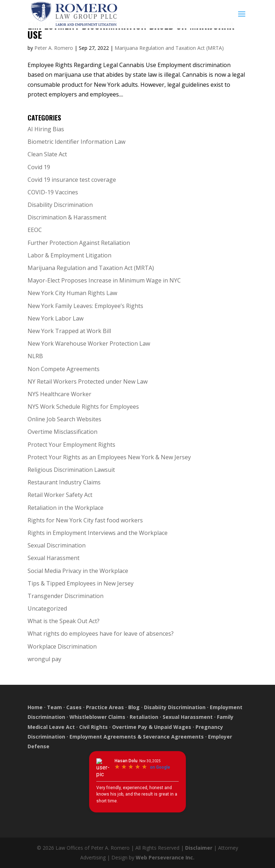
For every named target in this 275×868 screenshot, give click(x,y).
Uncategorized (47, 608)
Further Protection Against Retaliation (79, 243)
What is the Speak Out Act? (64, 621)
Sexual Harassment (54, 558)
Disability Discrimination (60, 205)
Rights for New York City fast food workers (85, 520)
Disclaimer (199, 848)
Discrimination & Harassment (67, 217)
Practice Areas (105, 707)
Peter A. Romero (54, 48)
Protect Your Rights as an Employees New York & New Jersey (109, 457)
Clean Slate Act (47, 154)
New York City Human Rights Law (72, 293)
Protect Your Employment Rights (71, 445)
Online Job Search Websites (64, 419)
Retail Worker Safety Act (60, 495)
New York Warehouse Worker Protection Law (89, 343)
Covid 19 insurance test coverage (72, 180)
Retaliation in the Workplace (66, 508)
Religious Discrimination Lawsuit (71, 470)
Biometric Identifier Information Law (76, 142)
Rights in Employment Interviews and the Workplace (98, 533)
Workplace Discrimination (62, 646)
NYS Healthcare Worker (59, 394)
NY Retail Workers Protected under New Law (88, 381)
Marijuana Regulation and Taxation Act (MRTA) (169, 48)
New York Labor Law (56, 318)
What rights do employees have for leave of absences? (101, 634)
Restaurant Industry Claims (64, 482)
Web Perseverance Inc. (165, 857)
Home (36, 707)
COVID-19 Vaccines (53, 192)
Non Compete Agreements (64, 369)
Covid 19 (39, 167)
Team (54, 707)
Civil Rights (93, 727)
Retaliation (144, 717)
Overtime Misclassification (62, 432)
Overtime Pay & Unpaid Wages (152, 727)
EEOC (35, 230)
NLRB (35, 356)
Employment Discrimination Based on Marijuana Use (131, 30)
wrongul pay (44, 659)
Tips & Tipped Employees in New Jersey (81, 583)
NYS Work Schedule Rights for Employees (83, 407)
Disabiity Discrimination (175, 707)
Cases (74, 707)
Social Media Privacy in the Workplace (78, 571)
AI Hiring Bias (46, 129)
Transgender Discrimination (66, 596)
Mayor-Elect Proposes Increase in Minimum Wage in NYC (104, 280)
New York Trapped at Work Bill (69, 331)
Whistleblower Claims (97, 717)
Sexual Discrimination (57, 545)
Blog (134, 707)
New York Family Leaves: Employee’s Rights (85, 306)
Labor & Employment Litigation (69, 255)
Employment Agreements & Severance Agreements (137, 737)
